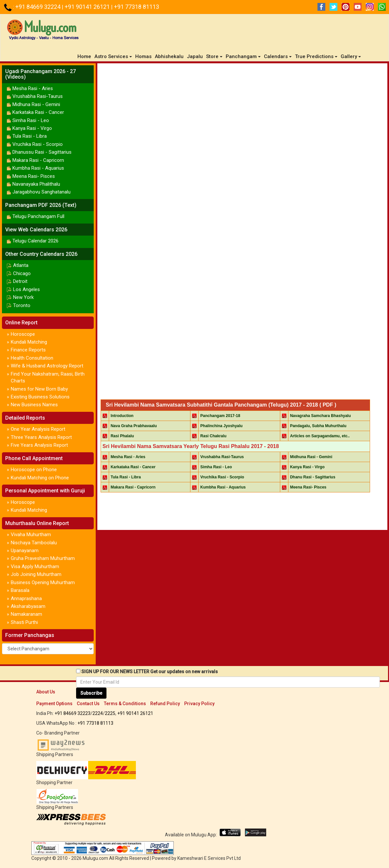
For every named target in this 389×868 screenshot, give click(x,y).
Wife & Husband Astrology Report (47, 366)
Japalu (195, 56)
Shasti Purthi (24, 622)
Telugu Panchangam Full (38, 216)
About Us (46, 692)
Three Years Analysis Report (41, 437)
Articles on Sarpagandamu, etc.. (320, 436)
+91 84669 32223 (73, 713)
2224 (98, 713)
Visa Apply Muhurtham (35, 566)
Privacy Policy (199, 704)
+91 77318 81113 (137, 7)
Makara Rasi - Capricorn (38, 160)
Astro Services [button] (113, 56)
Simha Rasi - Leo (31, 120)
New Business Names (34, 405)
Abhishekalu (169, 56)
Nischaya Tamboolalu (34, 543)
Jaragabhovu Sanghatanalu (41, 192)
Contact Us (88, 704)
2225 (110, 713)
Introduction (122, 416)
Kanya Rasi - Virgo (32, 128)
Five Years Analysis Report (39, 445)
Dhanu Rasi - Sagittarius (313, 477)
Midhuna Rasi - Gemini (36, 104)
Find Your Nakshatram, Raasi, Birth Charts (48, 377)
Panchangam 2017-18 (220, 416)
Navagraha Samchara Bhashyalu (320, 416)
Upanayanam (25, 550)
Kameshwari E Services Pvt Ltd (209, 858)
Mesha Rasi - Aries (33, 88)
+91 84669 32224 (39, 7)
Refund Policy (165, 704)
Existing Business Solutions (40, 397)
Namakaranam (26, 614)
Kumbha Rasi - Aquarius (38, 168)
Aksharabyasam (28, 606)
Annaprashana (26, 598)
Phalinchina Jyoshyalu (221, 426)
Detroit (20, 281)
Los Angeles (26, 289)
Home (85, 56)
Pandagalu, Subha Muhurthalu (318, 426)
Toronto (22, 305)
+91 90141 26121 (88, 7)
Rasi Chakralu (213, 436)
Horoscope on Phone (34, 470)
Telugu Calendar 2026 (35, 241)
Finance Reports (28, 350)
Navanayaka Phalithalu (36, 184)
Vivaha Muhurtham (31, 535)
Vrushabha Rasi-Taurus (38, 96)
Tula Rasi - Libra (30, 136)
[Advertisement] (242, 83)
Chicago (22, 273)
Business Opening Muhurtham (43, 582)
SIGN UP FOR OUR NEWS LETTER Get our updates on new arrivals (150, 672)
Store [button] (214, 56)
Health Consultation (32, 358)
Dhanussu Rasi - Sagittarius (42, 152)
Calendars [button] (278, 56)
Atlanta (21, 265)
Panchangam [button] (243, 56)
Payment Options (54, 704)
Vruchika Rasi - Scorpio (38, 144)
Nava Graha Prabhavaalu (134, 426)
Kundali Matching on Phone (40, 478)
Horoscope (23, 334)
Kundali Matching (29, 342)
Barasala (20, 590)
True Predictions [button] (316, 56)
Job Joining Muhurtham (36, 574)
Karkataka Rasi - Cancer (38, 112)
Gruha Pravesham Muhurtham (43, 558)
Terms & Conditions (125, 704)
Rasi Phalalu (122, 436)
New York (23, 297)
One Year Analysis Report (38, 429)
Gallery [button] (351, 56)
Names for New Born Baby (39, 389)
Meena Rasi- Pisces (34, 176)
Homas (143, 56)
